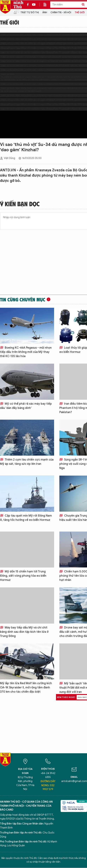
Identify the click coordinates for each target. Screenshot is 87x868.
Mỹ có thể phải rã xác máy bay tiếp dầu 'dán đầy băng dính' (26, 406)
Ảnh (45, 12)
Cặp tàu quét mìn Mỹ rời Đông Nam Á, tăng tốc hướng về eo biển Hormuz (26, 518)
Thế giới (80, 12)
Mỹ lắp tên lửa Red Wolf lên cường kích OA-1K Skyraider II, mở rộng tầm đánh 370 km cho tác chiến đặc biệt (26, 688)
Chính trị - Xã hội (61, 12)
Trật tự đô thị (30, 12)
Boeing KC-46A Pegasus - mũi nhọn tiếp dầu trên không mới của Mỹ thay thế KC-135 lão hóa (26, 352)
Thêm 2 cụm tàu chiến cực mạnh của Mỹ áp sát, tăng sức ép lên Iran (27, 462)
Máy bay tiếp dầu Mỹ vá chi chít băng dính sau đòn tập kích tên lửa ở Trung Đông (24, 632)
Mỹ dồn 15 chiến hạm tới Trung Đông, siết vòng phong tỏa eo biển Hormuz (23, 576)
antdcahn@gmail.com (74, 781)
